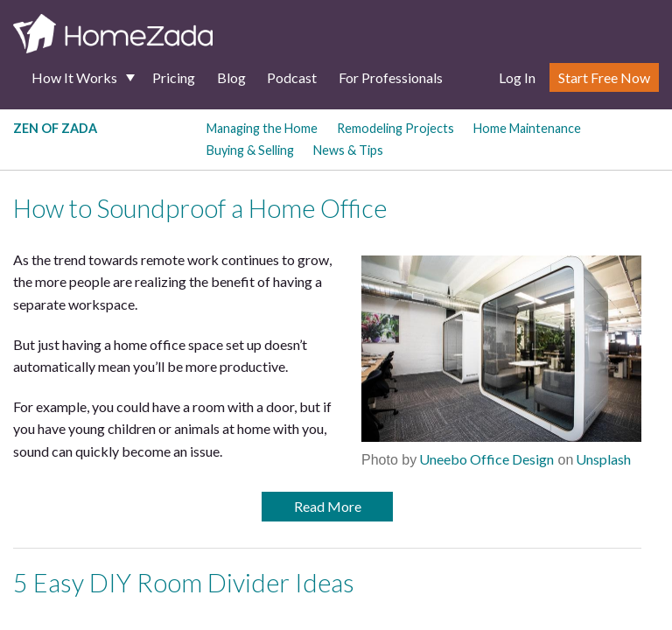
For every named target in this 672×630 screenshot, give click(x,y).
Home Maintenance (527, 128)
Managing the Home (262, 128)
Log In (517, 77)
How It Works (74, 77)
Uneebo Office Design (485, 459)
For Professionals (391, 77)
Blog (231, 77)
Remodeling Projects (395, 128)
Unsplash (602, 459)
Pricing (174, 77)
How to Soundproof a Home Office (200, 208)
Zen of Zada (55, 128)
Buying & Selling (250, 150)
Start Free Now (604, 77)
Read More (328, 506)
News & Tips (348, 150)
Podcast (292, 77)
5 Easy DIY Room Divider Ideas (184, 583)
